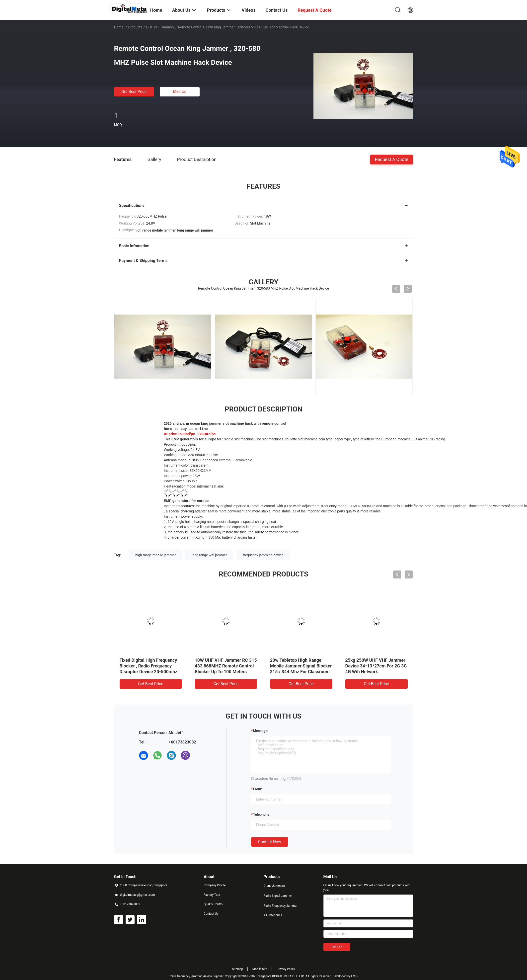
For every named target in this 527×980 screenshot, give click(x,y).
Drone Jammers (274, 881)
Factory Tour (212, 890)
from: (258, 784)
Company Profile (215, 880)
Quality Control (214, 899)
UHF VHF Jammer (160, 27)
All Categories (273, 910)
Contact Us (211, 908)
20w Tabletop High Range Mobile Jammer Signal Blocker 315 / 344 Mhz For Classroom (301, 661)
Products (135, 27)
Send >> (337, 942)
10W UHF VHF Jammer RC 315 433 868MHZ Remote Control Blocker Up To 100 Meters (226, 661)
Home (119, 27)
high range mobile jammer (155, 550)
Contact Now (270, 837)
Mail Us (180, 92)
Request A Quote (391, 159)
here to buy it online (186, 428)
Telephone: (262, 809)
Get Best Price (134, 92)
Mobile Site (260, 964)
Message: (261, 726)
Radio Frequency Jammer (281, 900)
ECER (355, 971)
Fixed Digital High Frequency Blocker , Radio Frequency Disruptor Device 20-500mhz (149, 661)
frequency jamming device (263, 550)
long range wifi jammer (209, 550)
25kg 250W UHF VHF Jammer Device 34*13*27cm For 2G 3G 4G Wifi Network (376, 661)
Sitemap (237, 964)
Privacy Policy (286, 964)
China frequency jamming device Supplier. (197, 971)
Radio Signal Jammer (278, 891)
